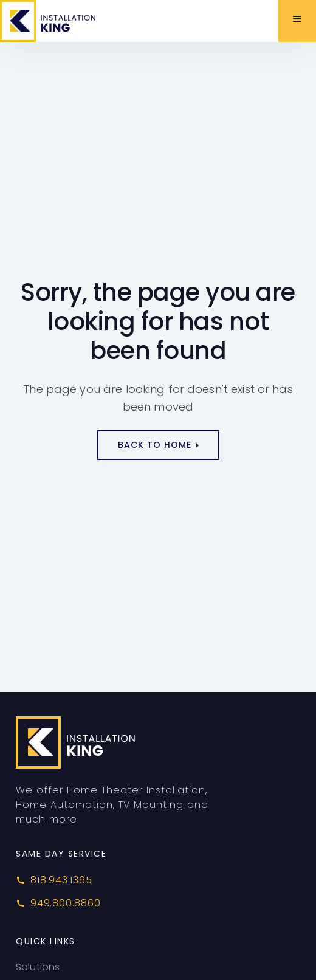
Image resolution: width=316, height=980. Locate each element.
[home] (63, 21)
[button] (297, 21)
